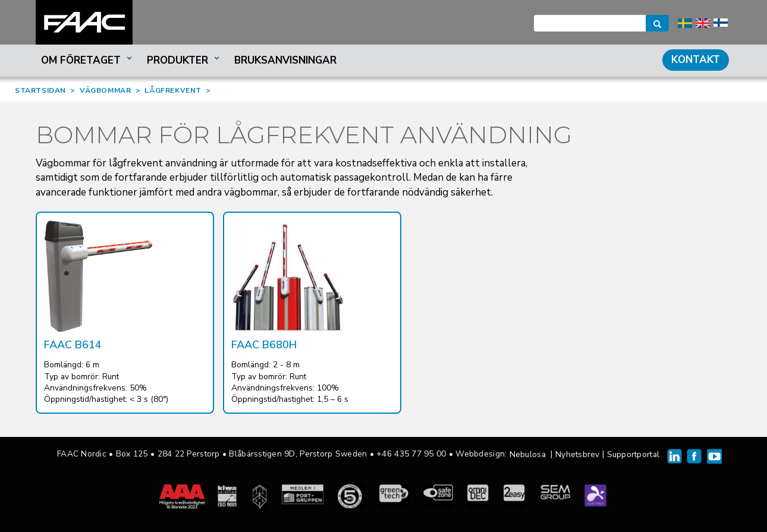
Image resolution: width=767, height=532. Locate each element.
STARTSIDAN (40, 90)
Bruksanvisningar (285, 60)
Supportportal (634, 454)
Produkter (184, 60)
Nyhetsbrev (578, 454)
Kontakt (696, 60)
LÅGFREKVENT (173, 90)
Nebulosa (528, 454)
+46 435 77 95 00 (411, 454)
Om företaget (88, 60)
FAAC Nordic (84, 22)
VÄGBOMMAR (105, 90)
